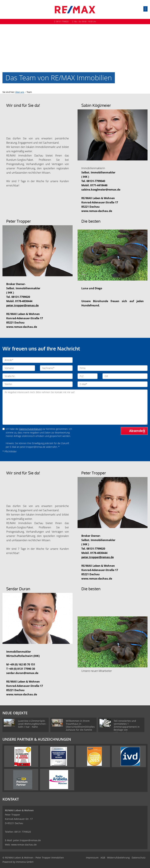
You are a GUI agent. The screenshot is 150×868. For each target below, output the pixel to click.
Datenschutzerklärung (30, 429)
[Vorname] (19, 368)
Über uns (20, 92)
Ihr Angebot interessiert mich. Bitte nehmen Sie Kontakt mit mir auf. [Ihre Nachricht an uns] (75, 407)
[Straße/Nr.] (38, 376)
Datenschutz (139, 858)
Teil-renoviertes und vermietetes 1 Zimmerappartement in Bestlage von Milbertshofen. (127, 727)
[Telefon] (38, 384)
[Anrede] (38, 360)
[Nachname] (56, 368)
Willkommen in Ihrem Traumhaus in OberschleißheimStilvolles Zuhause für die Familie (80, 725)
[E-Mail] (113, 384)
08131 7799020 (62, 21)
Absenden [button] (137, 431)
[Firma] (113, 368)
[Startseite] (75, 9)
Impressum (92, 858)
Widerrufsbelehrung (118, 858)
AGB (103, 858)
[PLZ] (88, 376)
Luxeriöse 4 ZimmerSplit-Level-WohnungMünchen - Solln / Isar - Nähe (33, 724)
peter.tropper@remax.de (27, 840)
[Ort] (125, 376)
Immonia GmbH (25, 862)
